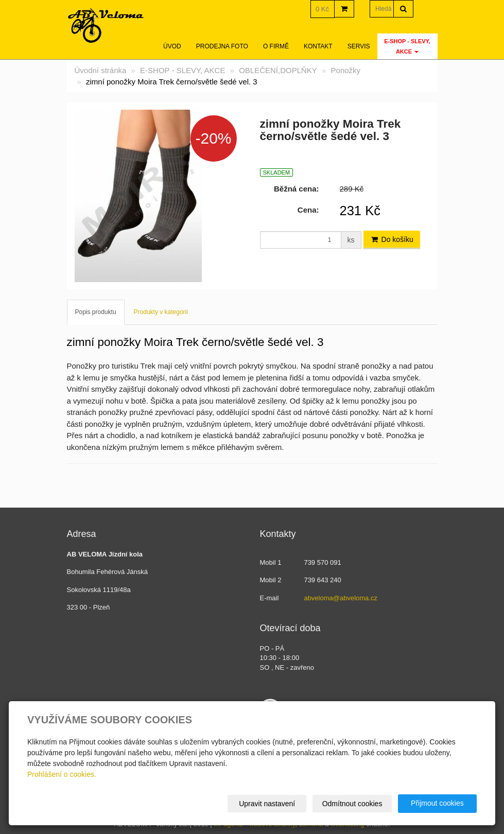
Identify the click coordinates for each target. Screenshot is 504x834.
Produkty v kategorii (161, 312)
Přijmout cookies (437, 803)
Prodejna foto (222, 46)
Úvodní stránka (101, 70)
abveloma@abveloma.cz (341, 598)
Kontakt (318, 46)
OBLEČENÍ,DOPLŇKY (278, 70)
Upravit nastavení (267, 804)
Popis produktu (96, 312)
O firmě (276, 46)
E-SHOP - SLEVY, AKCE (407, 46)
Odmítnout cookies (352, 804)
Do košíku (392, 239)
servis (359, 46)
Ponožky (346, 70)
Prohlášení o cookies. (62, 774)
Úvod (172, 46)
